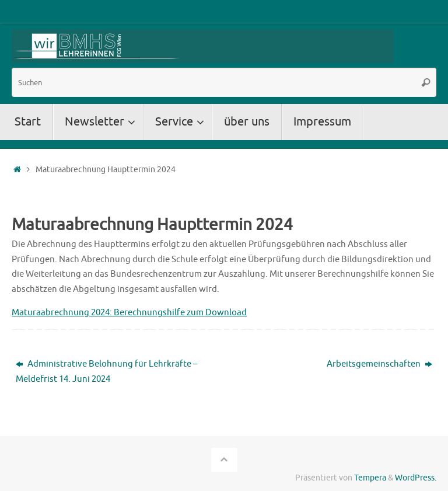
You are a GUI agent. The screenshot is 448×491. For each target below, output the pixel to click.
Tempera (370, 478)
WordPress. (416, 478)
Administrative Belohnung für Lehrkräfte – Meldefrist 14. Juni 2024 (106, 372)
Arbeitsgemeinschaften (379, 364)
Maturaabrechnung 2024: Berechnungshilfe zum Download (129, 313)
